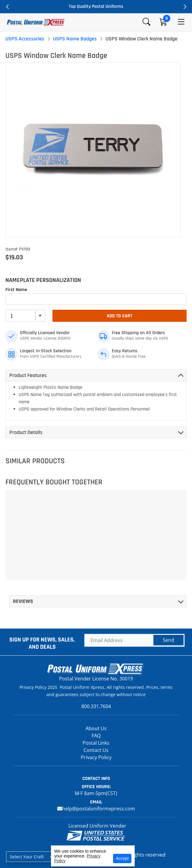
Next (184, 7)
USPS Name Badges (75, 39)
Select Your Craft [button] (27, 857)
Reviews (23, 601)
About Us (96, 728)
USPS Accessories (25, 39)
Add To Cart (120, 316)
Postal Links (96, 743)
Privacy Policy (96, 757)
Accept (122, 858)
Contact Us (96, 750)
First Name (16, 290)
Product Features (28, 375)
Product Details (26, 432)
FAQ (96, 736)
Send (168, 640)
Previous (8, 7)
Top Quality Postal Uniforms (96, 6)
